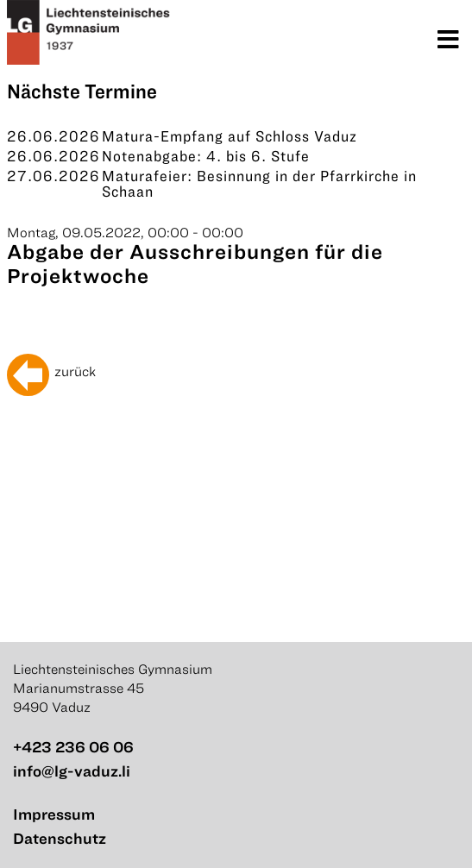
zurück (75, 371)
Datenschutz (60, 838)
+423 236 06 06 (73, 747)
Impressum (54, 814)
